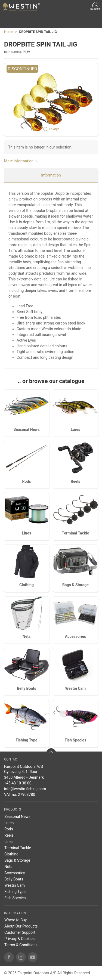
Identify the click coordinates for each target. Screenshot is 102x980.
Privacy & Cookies (19, 939)
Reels (75, 481)
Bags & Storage (75, 585)
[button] (51, 100)
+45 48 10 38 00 (18, 783)
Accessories (75, 636)
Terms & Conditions (21, 945)
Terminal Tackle (76, 533)
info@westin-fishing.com (25, 789)
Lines (27, 533)
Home (9, 32)
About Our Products (21, 926)
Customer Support (20, 932)
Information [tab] (51, 175)
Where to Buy (16, 920)
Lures (75, 429)
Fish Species (76, 740)
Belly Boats (27, 688)
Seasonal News (26, 429)
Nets (27, 636)
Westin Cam (75, 688)
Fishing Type (27, 740)
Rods (27, 481)
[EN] (21, 7)
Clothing (27, 585)
